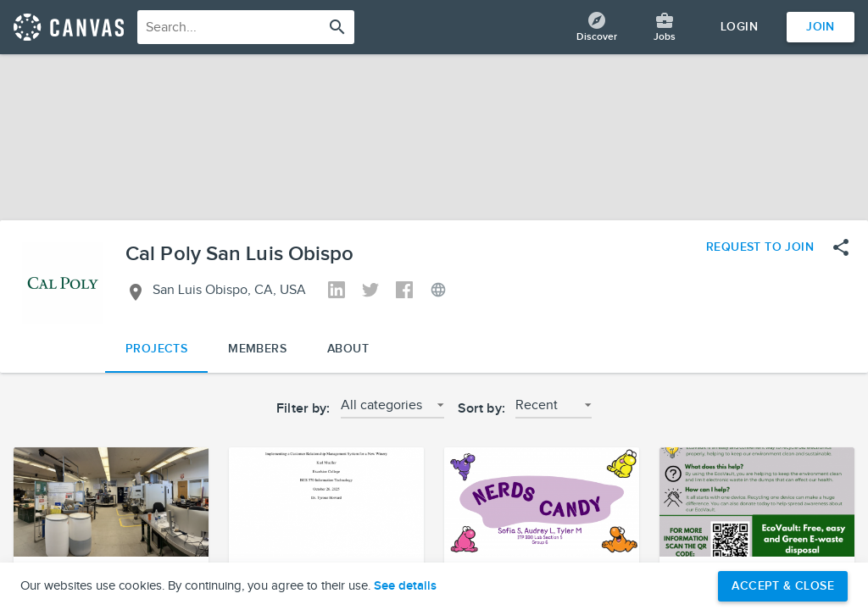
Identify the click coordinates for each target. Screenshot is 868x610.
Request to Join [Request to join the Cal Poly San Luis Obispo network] (760, 247)
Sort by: (481, 409)
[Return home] (69, 27)
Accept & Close (783, 586)
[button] (392, 410)
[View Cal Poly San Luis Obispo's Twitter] (370, 291)
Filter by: (303, 409)
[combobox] (246, 27)
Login (739, 27)
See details (405, 586)
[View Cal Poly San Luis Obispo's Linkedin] (337, 291)
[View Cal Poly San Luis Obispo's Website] (438, 291)
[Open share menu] (841, 247)
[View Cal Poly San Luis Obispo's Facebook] (404, 291)
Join (821, 27)
